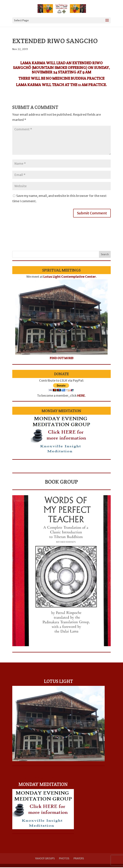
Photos (64, 858)
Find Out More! (61, 358)
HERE (81, 396)
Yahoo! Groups (45, 858)
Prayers (79, 858)
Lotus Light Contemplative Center (70, 277)
